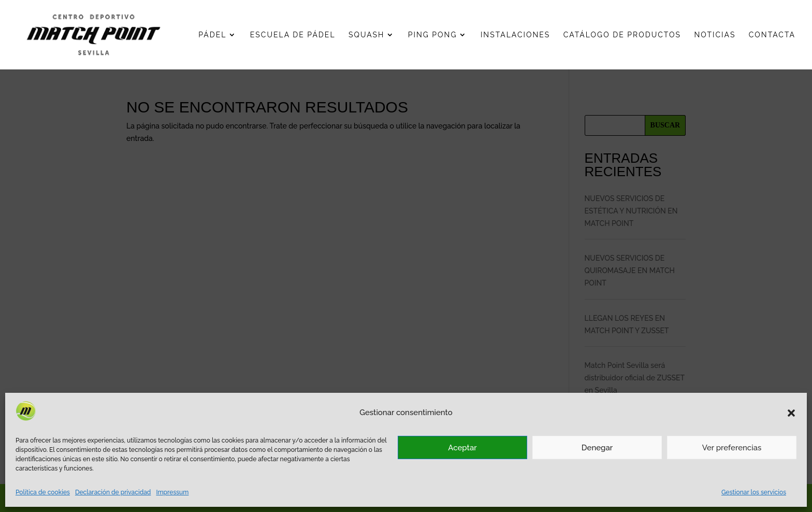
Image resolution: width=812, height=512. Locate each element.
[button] (791, 413)
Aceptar (462, 448)
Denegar (597, 448)
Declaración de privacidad (113, 492)
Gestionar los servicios (754, 492)
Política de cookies (43, 492)
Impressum (172, 492)
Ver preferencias (732, 448)
